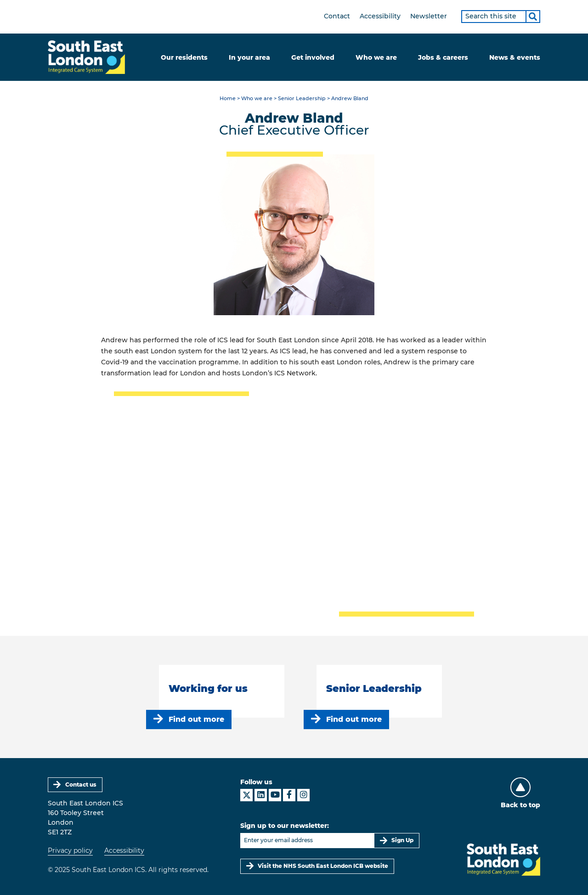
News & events (515, 57)
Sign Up (402, 840)
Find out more (196, 719)
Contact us (81, 785)
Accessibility (380, 16)
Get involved (313, 57)
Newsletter (429, 16)
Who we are (376, 57)
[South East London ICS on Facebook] (289, 795)
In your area (249, 57)
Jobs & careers (443, 57)
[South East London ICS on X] (246, 795)
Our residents (184, 57)
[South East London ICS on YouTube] (275, 795)
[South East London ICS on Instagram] (303, 795)
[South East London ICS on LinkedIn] (261, 795)
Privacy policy (70, 850)
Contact (337, 16)
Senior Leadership (302, 99)
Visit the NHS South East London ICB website (323, 866)
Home (228, 99)
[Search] (533, 17)
